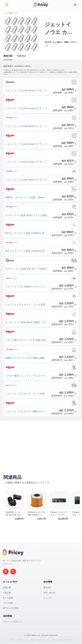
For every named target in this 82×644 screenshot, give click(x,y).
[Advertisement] (41, 445)
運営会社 (47, 587)
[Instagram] (6, 571)
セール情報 (8, 597)
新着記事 (7, 587)
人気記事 (7, 592)
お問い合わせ (49, 592)
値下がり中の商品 (11, 607)
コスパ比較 (8, 602)
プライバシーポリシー (13, 621)
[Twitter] (13, 571)
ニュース (47, 597)
